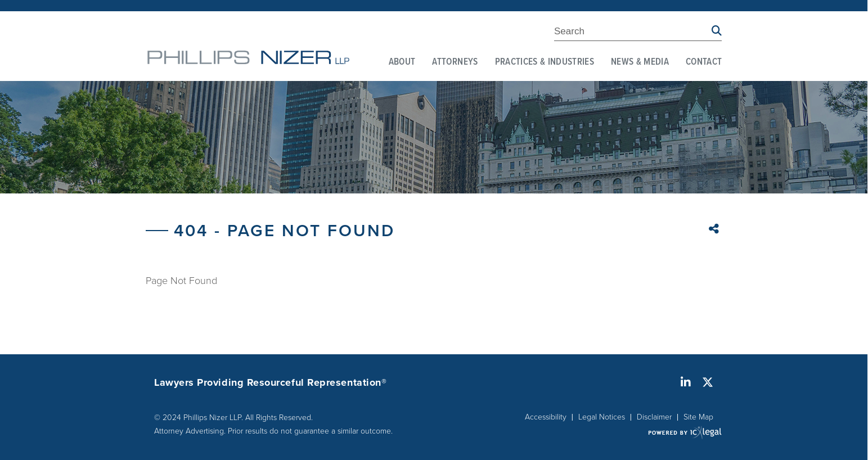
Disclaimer (654, 416)
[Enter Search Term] (633, 33)
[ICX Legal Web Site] (685, 432)
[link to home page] (248, 57)
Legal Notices (602, 416)
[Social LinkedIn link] (686, 382)
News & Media (640, 62)
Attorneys (455, 62)
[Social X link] (708, 382)
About (402, 62)
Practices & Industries (545, 62)
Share (715, 230)
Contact (704, 62)
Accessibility (546, 416)
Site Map (698, 416)
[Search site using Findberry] (717, 31)
